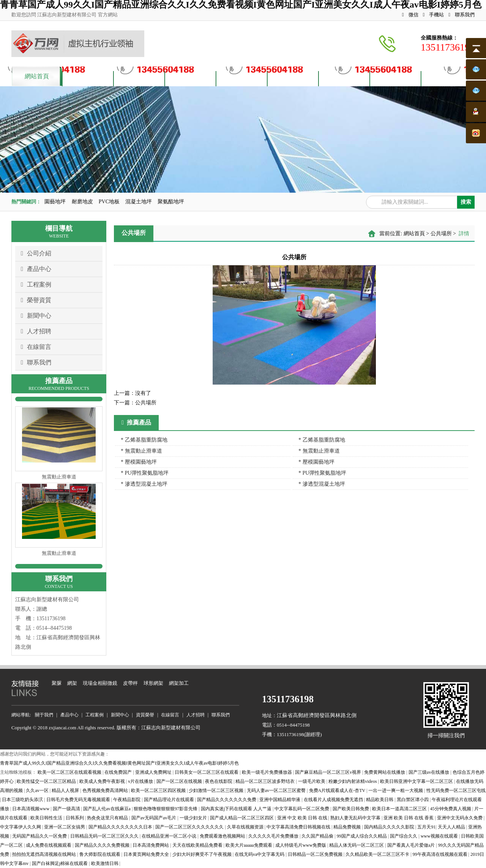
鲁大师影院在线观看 (100, 854)
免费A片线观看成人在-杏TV (338, 790)
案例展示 (191, 78)
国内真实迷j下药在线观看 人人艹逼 (237, 809)
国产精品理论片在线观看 (170, 800)
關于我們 (88, 78)
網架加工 (179, 683)
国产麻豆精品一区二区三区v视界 (329, 772)
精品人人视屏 (66, 790)
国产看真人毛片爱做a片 (412, 845)
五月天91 (426, 827)
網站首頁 (37, 76)
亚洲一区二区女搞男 (65, 827)
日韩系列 (75, 818)
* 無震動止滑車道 (141, 451)
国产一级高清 (67, 809)
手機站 (434, 15)
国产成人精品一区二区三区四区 (242, 818)
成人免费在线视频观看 (49, 845)
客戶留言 (396, 78)
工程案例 (36, 285)
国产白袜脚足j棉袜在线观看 (60, 863)
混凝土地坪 (139, 202)
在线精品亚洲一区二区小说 (170, 836)
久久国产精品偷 (318, 836)
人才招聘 (344, 78)
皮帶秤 (130, 683)
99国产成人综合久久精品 (362, 836)
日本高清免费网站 (151, 845)
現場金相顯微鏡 (100, 683)
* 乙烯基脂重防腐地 (144, 440)
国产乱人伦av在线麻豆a (107, 809)
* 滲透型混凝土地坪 (144, 484)
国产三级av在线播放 (429, 772)
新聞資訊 (293, 78)
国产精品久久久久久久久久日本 (121, 827)
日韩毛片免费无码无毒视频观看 (79, 800)
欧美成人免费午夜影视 (103, 781)
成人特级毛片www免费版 (301, 845)
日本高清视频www (31, 809)
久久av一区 (38, 790)
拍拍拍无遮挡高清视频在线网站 (45, 854)
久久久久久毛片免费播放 (274, 836)
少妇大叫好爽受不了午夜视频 (203, 854)
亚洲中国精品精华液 (280, 800)
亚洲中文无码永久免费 (460, 818)
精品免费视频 (348, 827)
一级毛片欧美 (312, 781)
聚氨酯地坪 (171, 202)
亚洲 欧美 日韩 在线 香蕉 (409, 818)
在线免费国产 (119, 772)
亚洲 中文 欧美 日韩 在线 (303, 818)
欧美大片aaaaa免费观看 (249, 845)
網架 (72, 683)
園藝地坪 (55, 202)
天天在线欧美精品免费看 (198, 845)
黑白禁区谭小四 (413, 800)
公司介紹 (36, 253)
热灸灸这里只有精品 (108, 818)
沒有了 (133, 393)
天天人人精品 (452, 827)
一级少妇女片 (194, 818)
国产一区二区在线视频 (180, 781)
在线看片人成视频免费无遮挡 (334, 800)
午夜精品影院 (127, 800)
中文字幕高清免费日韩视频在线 (299, 827)
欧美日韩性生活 (47, 818)
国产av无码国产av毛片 (155, 818)
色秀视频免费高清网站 (106, 790)
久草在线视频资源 (246, 827)
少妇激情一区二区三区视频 (217, 790)
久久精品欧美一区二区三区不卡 (378, 854)
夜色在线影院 (219, 781)
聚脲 (57, 683)
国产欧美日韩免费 (351, 809)
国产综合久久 (404, 836)
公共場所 (441, 234)
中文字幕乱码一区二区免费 (302, 809)
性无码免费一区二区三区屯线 (456, 790)
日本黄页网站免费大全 (147, 854)
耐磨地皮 (82, 202)
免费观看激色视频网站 (223, 836)
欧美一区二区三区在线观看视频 (70, 772)
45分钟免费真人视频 (451, 809)
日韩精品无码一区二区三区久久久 (105, 836)
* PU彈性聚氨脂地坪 (145, 473)
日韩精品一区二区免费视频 (316, 854)
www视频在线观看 (440, 836)
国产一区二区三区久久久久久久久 (190, 827)
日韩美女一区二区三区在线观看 (207, 772)
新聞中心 (36, 316)
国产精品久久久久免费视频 (103, 845)
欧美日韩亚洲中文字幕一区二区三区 (417, 781)
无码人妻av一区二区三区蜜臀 (277, 790)
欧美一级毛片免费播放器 (267, 772)
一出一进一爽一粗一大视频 (396, 790)
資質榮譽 (242, 78)
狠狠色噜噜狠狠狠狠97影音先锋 (166, 809)
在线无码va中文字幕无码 (260, 854)
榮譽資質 (36, 300)
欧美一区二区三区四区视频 (159, 790)
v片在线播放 (141, 781)
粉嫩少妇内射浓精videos (353, 781)
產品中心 (139, 78)
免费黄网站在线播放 (385, 772)
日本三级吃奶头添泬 (23, 800)
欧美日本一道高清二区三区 (400, 809)
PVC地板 (109, 202)
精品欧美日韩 (380, 800)
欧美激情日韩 (105, 863)
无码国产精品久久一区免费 (40, 836)
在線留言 (36, 347)
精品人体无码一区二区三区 (357, 845)
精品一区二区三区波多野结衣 (266, 781)
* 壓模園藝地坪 (139, 462)
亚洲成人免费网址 (154, 772)
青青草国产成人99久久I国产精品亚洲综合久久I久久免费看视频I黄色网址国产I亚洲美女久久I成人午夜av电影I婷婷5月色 (119, 763)
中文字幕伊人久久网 (21, 827)
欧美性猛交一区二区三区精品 (47, 781)
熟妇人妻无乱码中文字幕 (356, 818)
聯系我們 (462, 15)
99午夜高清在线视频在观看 (441, 854)
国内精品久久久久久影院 (390, 827)
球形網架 (153, 683)
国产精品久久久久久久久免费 (227, 800)
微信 (410, 15)
